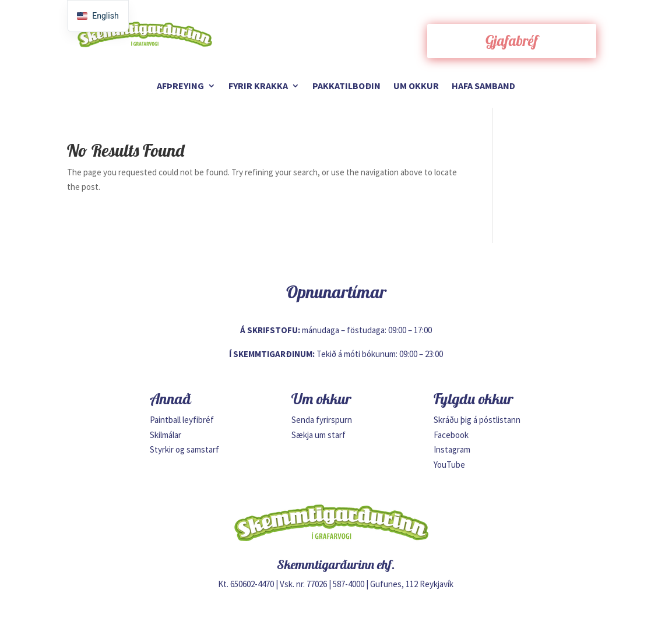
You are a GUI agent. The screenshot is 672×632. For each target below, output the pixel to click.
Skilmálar (166, 435)
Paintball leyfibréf (182, 420)
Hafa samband (483, 86)
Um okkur (416, 86)
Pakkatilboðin (346, 86)
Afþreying (180, 86)
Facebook (451, 435)
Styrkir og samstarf (184, 449)
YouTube (449, 465)
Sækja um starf (319, 435)
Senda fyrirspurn (322, 420)
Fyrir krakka (258, 86)
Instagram (452, 449)
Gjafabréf (512, 40)
